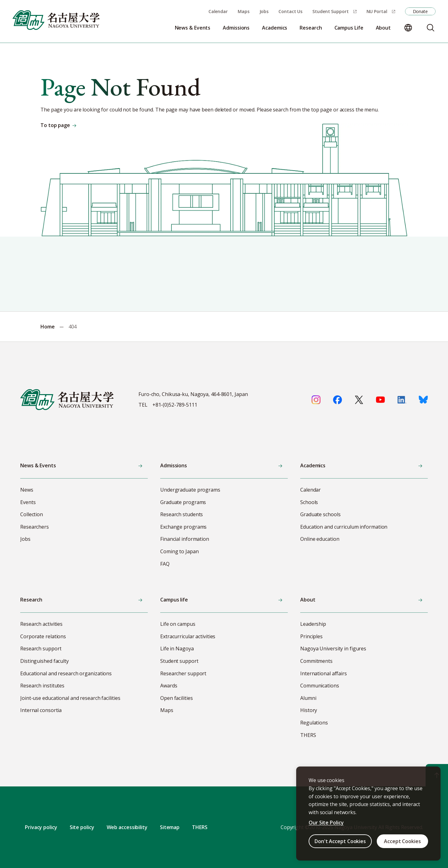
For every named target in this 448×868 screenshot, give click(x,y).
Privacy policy (41, 827)
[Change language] (408, 28)
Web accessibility (127, 827)
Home (48, 327)
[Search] (431, 28)
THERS (200, 827)
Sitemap (170, 827)
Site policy (82, 827)
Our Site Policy (326, 823)
